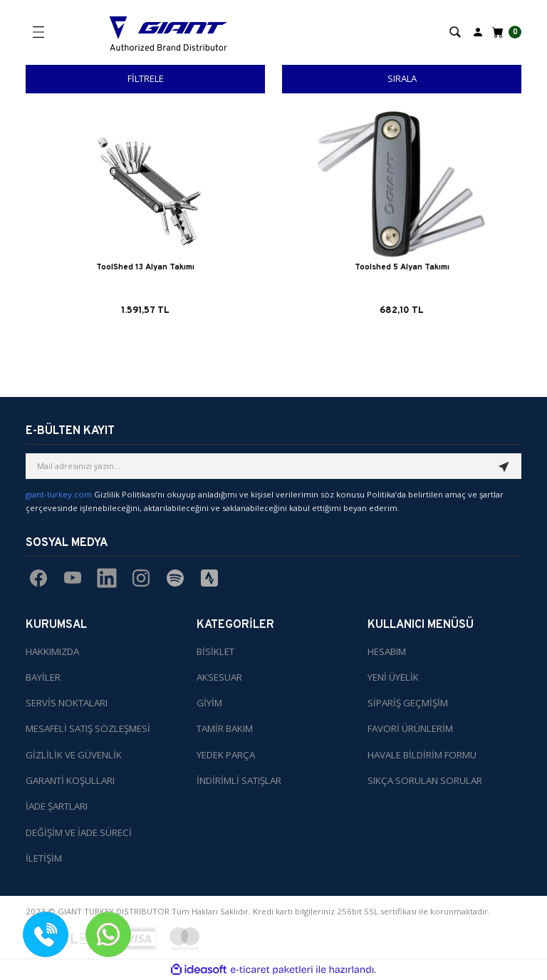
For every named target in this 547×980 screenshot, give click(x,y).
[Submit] (504, 466)
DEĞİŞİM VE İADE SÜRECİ (79, 832)
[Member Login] (478, 31)
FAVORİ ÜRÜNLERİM (410, 729)
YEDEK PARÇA (226, 755)
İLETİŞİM (44, 858)
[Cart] (505, 32)
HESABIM (387, 651)
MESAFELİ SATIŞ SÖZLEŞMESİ (88, 729)
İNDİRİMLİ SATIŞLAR (239, 780)
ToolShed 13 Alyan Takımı (145, 267)
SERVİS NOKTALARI (67, 703)
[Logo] (168, 32)
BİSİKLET (215, 651)
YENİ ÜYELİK (393, 677)
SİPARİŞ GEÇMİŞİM (408, 703)
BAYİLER (43, 677)
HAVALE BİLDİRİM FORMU (422, 755)
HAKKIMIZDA (52, 651)
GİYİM (209, 703)
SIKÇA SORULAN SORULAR (425, 780)
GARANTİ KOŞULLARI (70, 780)
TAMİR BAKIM (225, 729)
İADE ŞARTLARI (57, 806)
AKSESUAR (219, 677)
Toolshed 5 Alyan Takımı (402, 267)
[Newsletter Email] (273, 466)
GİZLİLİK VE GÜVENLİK (74, 755)
